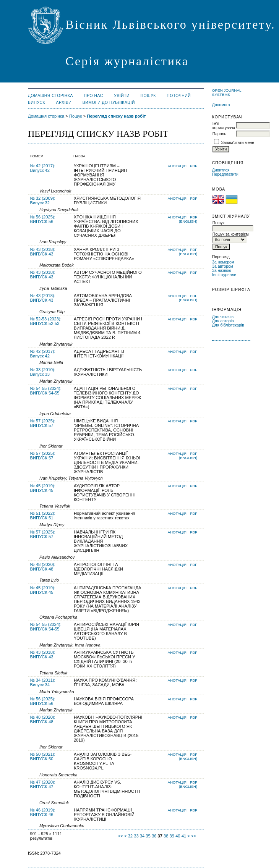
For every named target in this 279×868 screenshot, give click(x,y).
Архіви (64, 103)
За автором (223, 266)
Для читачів (223, 317)
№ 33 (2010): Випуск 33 (43, 372)
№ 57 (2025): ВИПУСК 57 (43, 423)
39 (172, 836)
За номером (223, 262)
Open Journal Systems (227, 92)
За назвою (222, 271)
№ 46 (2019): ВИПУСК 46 (43, 812)
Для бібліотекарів (228, 325)
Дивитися (221, 170)
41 (184, 836)
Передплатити (225, 174)
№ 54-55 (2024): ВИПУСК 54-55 (46, 391)
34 (142, 836)
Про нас (93, 96)
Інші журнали (224, 275)
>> (194, 836)
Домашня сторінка (50, 96)
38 (166, 836)
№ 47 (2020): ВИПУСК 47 (43, 784)
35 (148, 836)
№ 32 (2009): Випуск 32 (43, 200)
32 (130, 836)
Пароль (219, 134)
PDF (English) (188, 219)
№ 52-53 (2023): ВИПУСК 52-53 (46, 321)
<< (121, 836)
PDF (194, 166)
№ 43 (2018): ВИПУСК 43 (43, 252)
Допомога (221, 105)
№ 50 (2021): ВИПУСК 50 (43, 756)
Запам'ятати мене (238, 143)
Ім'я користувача (224, 126)
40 (178, 836)
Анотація (177, 166)
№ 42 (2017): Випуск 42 (43, 168)
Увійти (122, 96)
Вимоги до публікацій (109, 103)
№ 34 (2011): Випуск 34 (43, 682)
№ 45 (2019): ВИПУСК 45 (43, 488)
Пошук (148, 96)
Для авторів (223, 321)
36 (154, 836)
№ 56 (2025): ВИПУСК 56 (43, 219)
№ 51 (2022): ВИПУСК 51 (43, 516)
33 (136, 836)
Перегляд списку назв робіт (116, 116)
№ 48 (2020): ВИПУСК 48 (43, 567)
